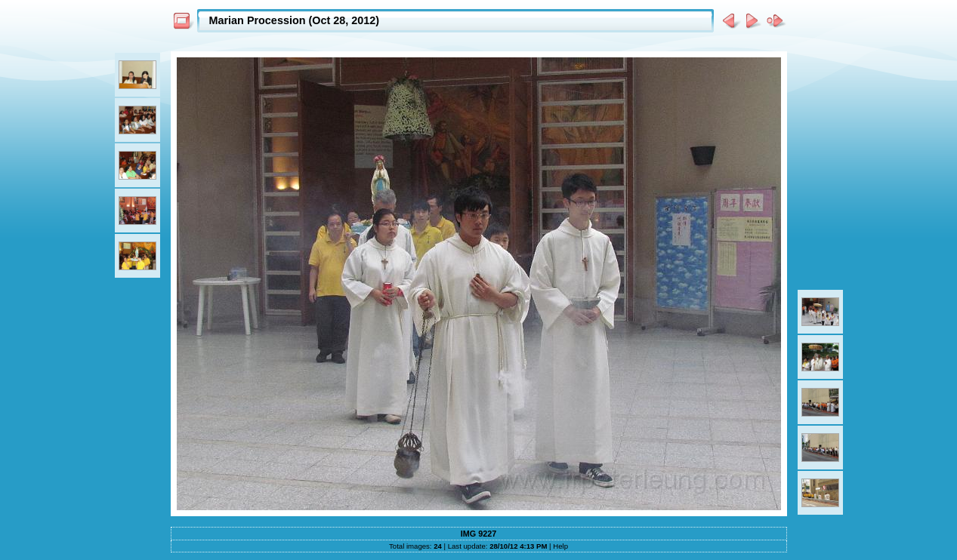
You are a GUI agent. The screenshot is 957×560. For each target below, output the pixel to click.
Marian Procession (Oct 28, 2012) (295, 20)
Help (560, 546)
